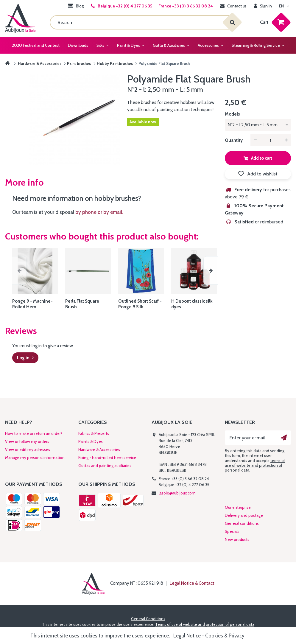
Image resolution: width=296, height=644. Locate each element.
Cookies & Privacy (225, 636)
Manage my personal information (35, 458)
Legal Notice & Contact (192, 583)
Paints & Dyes (91, 441)
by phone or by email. (99, 212)
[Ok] (284, 438)
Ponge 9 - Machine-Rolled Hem (32, 304)
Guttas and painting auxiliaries (105, 466)
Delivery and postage (244, 515)
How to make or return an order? (34, 433)
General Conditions (148, 619)
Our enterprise (238, 507)
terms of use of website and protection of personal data (255, 465)
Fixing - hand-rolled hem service (107, 458)
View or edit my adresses (28, 449)
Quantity (234, 140)
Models (233, 114)
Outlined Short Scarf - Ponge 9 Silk (140, 304)
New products (237, 539)
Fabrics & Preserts (94, 433)
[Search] (141, 22)
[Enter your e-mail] (258, 438)
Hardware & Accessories (99, 449)
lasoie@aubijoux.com (177, 493)
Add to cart (261, 158)
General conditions (242, 523)
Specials (232, 531)
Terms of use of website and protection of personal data (205, 624)
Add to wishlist (262, 174)
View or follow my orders (27, 441)
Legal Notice (187, 636)
